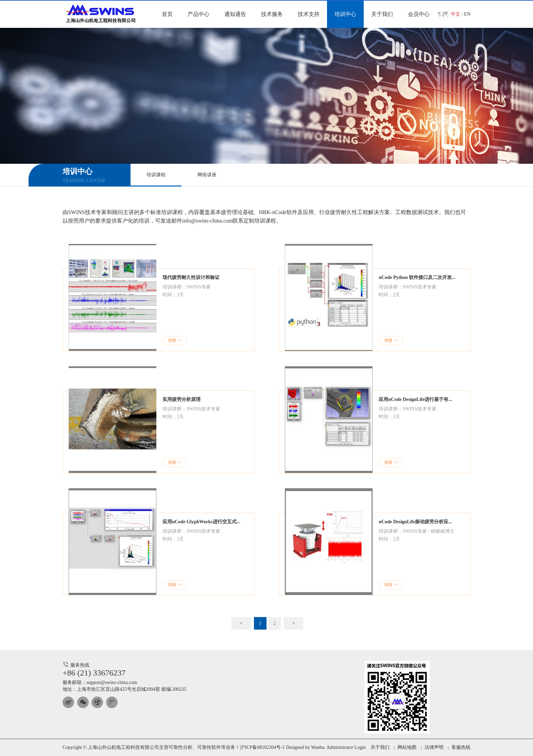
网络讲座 (207, 175)
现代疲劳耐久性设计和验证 (191, 277)
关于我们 (380, 747)
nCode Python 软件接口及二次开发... (417, 277)
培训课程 (156, 175)
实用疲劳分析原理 (182, 399)
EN (467, 14)
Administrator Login (346, 747)
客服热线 (461, 747)
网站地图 (407, 747)
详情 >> (175, 340)
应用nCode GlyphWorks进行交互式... (201, 522)
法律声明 (434, 747)
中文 (455, 14)
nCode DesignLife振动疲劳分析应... (415, 522)
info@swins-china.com (207, 221)
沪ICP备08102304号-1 (262, 747)
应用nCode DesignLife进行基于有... (415, 399)
